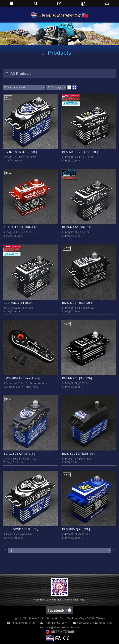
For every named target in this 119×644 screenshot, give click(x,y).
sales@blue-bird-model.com (95, 623)
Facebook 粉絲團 (59, 610)
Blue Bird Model (59, 15)
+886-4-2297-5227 (56, 623)
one (69, 87)
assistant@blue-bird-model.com (59, 628)
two (74, 87)
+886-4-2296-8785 (23, 623)
